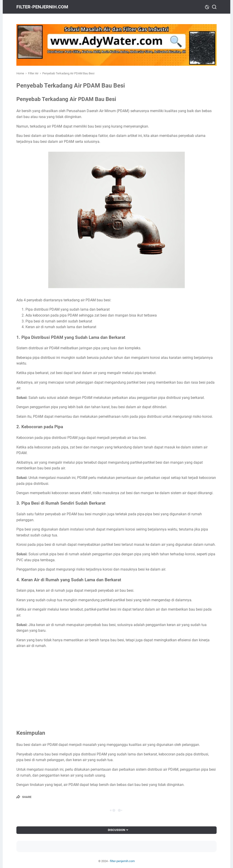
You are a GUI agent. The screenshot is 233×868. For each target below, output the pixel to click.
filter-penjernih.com (42, 7)
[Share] (24, 797)
